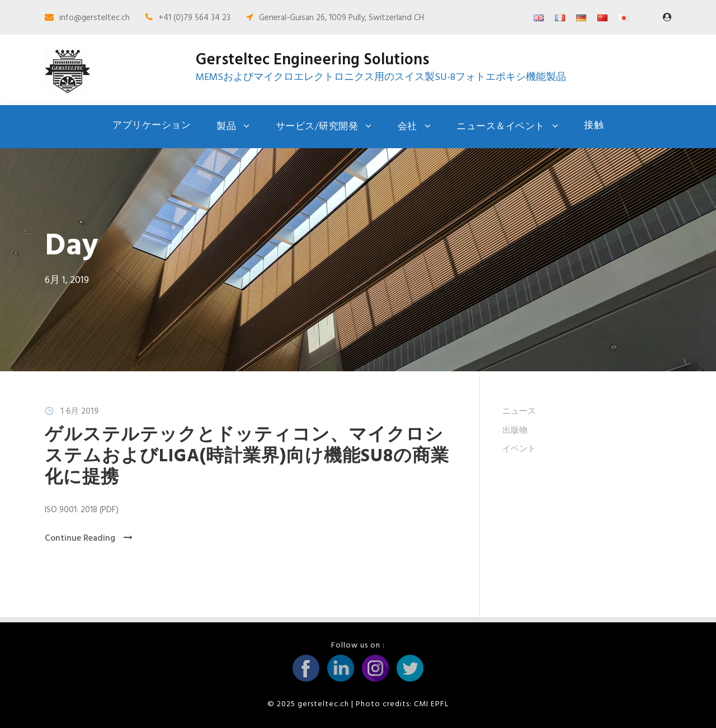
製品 (226, 127)
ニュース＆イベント (501, 127)
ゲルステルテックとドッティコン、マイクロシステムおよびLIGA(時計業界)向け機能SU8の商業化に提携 (247, 457)
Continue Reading (89, 538)
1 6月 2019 (79, 412)
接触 (594, 126)
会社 (408, 127)
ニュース (519, 412)
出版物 (515, 431)
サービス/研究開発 (317, 127)
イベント (519, 449)
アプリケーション (152, 126)
